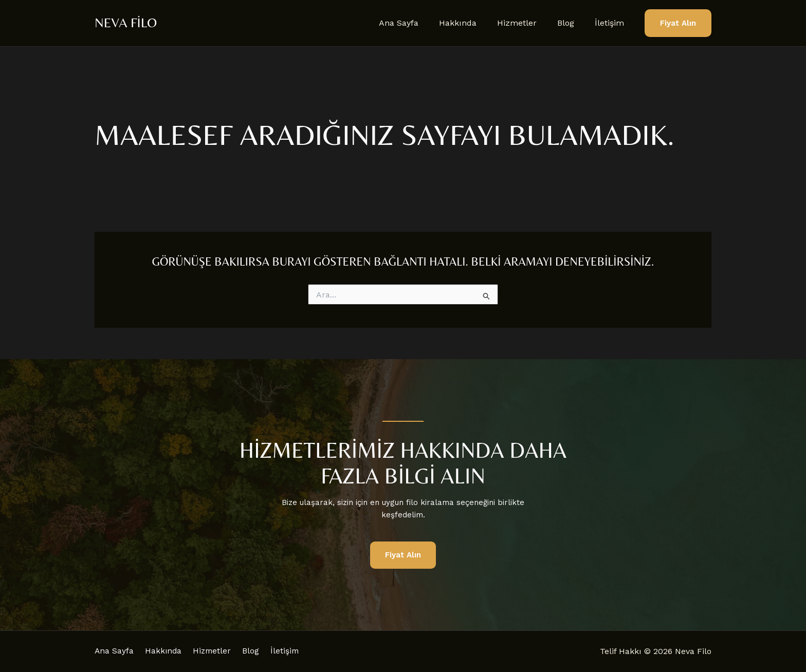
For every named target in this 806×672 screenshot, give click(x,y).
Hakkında (472, 23)
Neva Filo (126, 23)
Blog (572, 23)
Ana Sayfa (417, 23)
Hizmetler (527, 23)
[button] (678, 23)
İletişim (611, 23)
